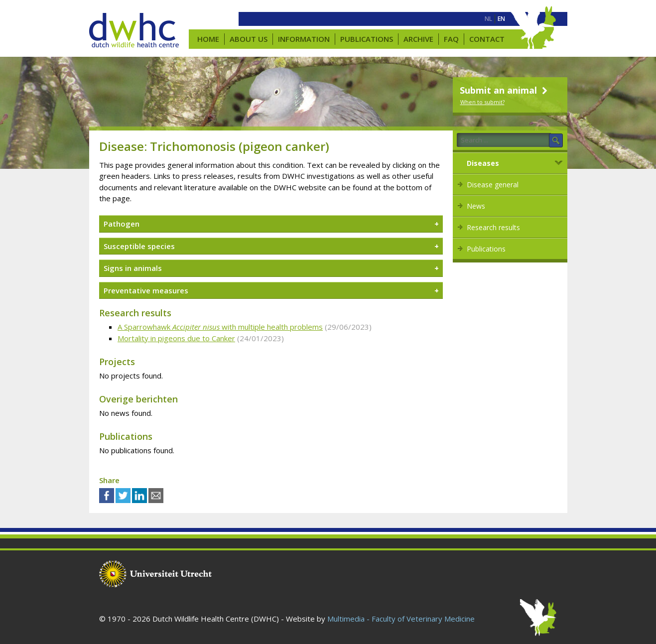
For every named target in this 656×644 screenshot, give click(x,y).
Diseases (483, 163)
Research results (493, 227)
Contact (487, 39)
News (476, 206)
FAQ (451, 39)
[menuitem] (488, 19)
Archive (418, 39)
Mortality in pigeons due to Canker (176, 338)
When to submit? (482, 102)
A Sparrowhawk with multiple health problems (220, 327)
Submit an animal (505, 90)
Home (208, 39)
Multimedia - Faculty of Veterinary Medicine (401, 619)
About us (249, 39)
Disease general (493, 185)
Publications (367, 39)
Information (304, 39)
